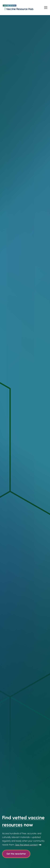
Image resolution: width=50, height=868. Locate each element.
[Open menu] (46, 8)
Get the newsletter (16, 854)
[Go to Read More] (28, 845)
